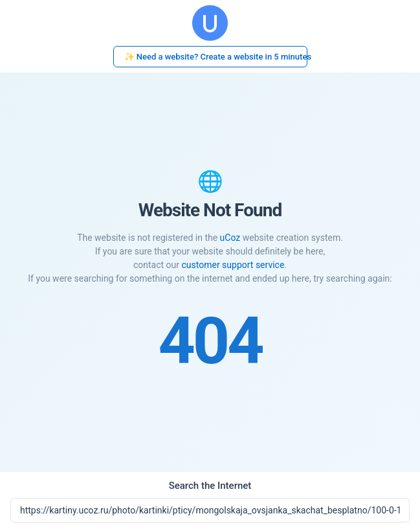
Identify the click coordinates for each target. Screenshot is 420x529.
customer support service (233, 265)
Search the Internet (210, 486)
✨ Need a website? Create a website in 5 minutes (216, 57)
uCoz (230, 238)
